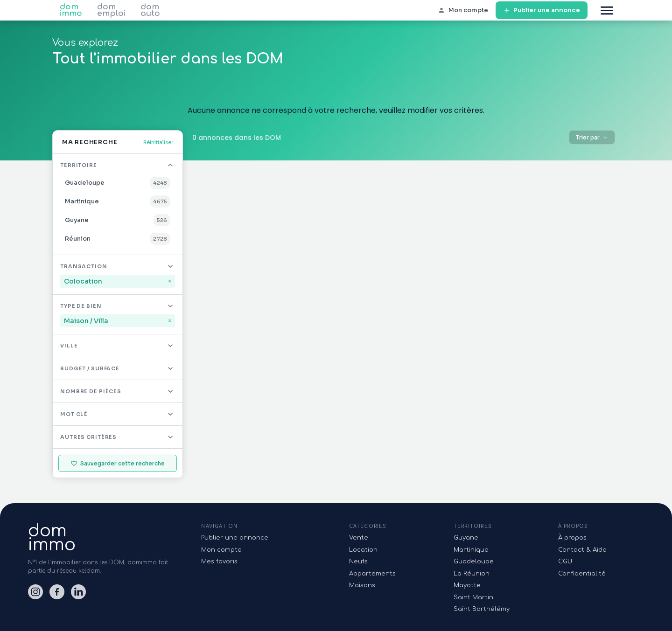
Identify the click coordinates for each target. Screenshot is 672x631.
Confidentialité (582, 574)
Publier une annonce (542, 10)
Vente (359, 538)
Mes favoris (219, 562)
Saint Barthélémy (482, 609)
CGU (565, 562)
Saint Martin (473, 597)
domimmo (52, 538)
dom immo (71, 10)
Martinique (471, 550)
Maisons (362, 585)
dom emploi (111, 10)
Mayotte (467, 585)
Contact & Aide (582, 550)
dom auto (150, 10)
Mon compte (221, 550)
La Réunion (472, 574)
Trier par (592, 137)
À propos (572, 538)
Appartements (372, 574)
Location (363, 550)
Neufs (358, 562)
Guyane (466, 538)
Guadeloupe (474, 562)
